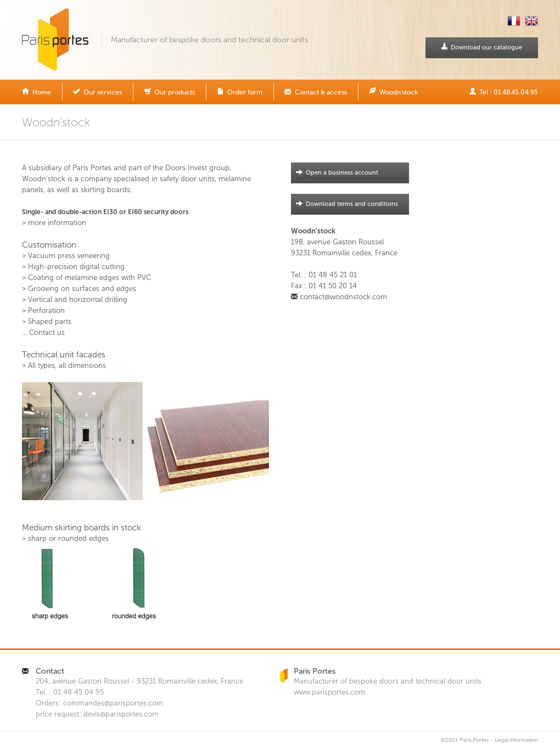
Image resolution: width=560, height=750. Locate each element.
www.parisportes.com (329, 692)
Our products (169, 92)
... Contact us (43, 332)
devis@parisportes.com (121, 714)
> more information (54, 223)
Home (37, 92)
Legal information (516, 740)
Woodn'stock (393, 92)
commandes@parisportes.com (113, 703)
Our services (97, 92)
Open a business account (335, 173)
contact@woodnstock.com (343, 297)
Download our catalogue (482, 47)
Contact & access (316, 92)
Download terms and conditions (345, 204)
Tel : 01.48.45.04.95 (503, 92)
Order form (240, 92)
